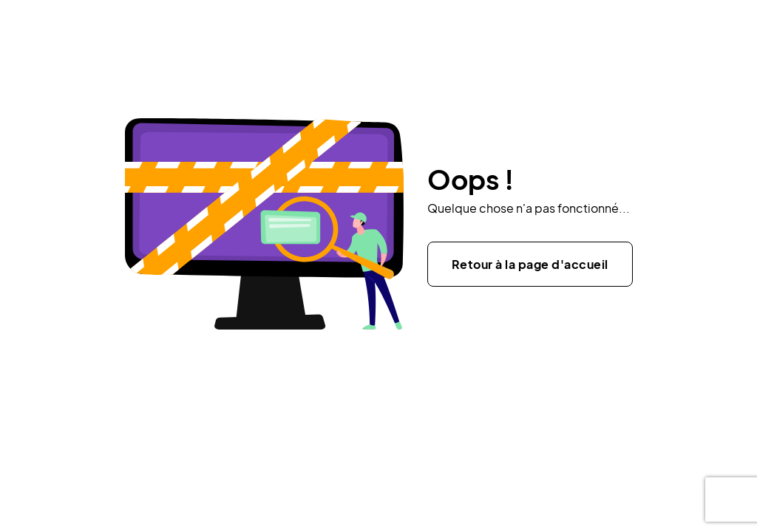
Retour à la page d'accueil (530, 264)
